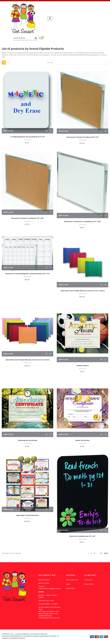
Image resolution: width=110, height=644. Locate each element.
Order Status (70, 588)
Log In (68, 584)
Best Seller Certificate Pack (28, 515)
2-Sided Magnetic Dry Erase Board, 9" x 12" (28, 137)
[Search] (25, 38)
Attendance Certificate (27, 440)
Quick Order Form (72, 580)
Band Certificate (82, 440)
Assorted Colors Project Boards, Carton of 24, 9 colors (27, 360)
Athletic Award (82, 366)
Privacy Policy (89, 584)
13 (101, 553)
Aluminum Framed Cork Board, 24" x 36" (27, 218)
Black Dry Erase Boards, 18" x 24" (83, 536)
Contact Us (88, 580)
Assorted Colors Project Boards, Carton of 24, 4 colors (83, 291)
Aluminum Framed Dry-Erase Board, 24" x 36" (82, 222)
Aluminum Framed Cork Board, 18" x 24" (83, 137)
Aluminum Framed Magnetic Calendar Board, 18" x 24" (28, 274)
